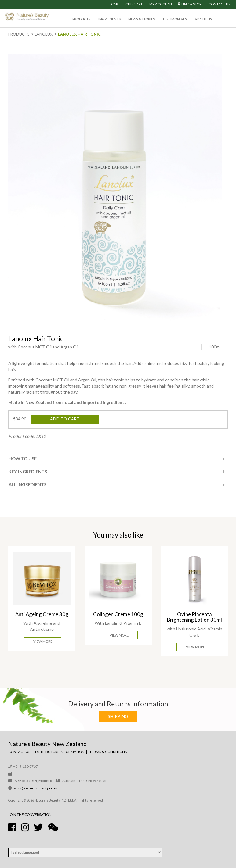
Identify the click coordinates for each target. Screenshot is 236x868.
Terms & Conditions (108, 752)
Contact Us (219, 4)
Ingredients (109, 19)
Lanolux (44, 34)
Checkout (135, 4)
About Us (203, 19)
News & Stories (142, 19)
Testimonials (175, 19)
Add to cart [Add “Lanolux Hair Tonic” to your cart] (65, 419)
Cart (116, 4)
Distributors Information (60, 752)
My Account (161, 4)
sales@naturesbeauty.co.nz (36, 788)
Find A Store (191, 4)
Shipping (118, 716)
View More (43, 641)
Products (81, 19)
